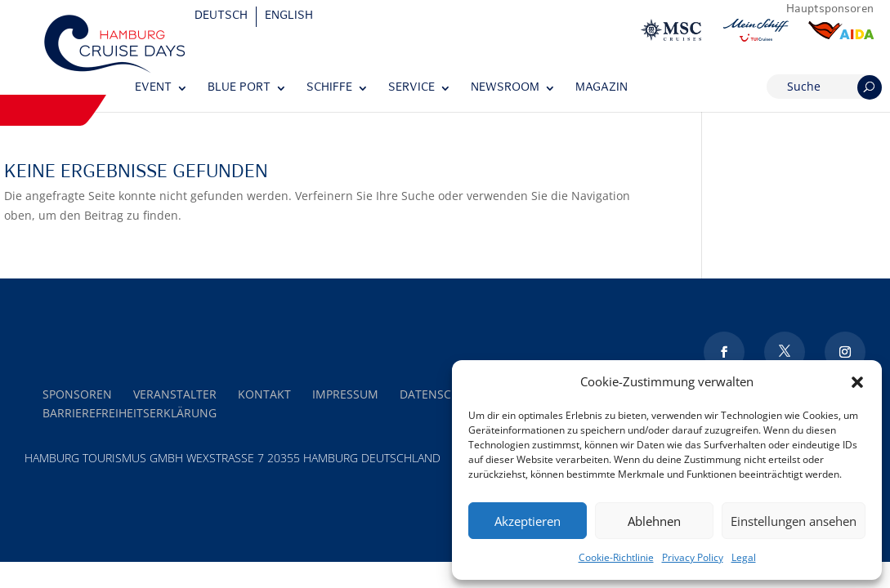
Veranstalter (175, 394)
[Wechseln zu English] (289, 17)
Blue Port (239, 88)
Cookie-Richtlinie (616, 557)
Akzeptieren (528, 521)
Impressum (345, 394)
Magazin (602, 88)
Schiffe (329, 88)
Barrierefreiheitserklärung (130, 413)
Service (411, 88)
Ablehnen (654, 521)
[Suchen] (870, 87)
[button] (857, 382)
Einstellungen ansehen (794, 521)
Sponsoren (77, 394)
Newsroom (505, 88)
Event (153, 88)
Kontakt (264, 394)
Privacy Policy (693, 557)
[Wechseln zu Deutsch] (221, 17)
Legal (744, 557)
